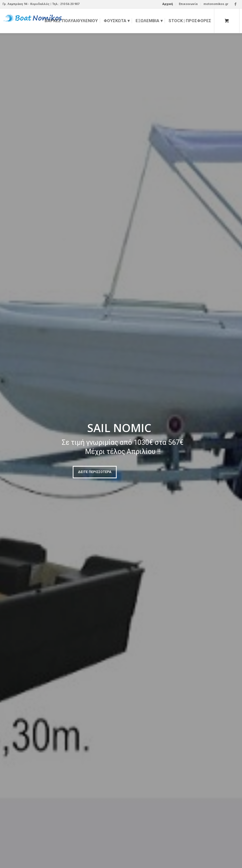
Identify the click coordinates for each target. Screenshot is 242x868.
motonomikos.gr (216, 4)
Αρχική (168, 4)
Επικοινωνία (188, 4)
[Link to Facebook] (235, 4)
